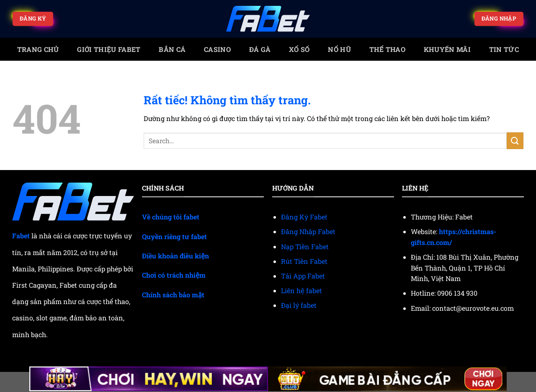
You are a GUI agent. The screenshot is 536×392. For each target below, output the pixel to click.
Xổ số (299, 49)
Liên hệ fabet (301, 290)
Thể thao (388, 49)
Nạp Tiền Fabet (305, 246)
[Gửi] (515, 141)
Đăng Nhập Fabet (308, 231)
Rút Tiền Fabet (304, 261)
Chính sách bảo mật (173, 295)
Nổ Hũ (339, 49)
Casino (217, 49)
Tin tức (504, 49)
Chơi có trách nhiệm (174, 275)
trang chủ (38, 49)
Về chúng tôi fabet (171, 217)
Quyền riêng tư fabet (174, 236)
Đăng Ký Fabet (304, 217)
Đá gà (260, 49)
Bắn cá (172, 49)
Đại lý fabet (299, 305)
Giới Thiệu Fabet (109, 49)
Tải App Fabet (303, 276)
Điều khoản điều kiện (175, 256)
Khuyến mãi (447, 49)
